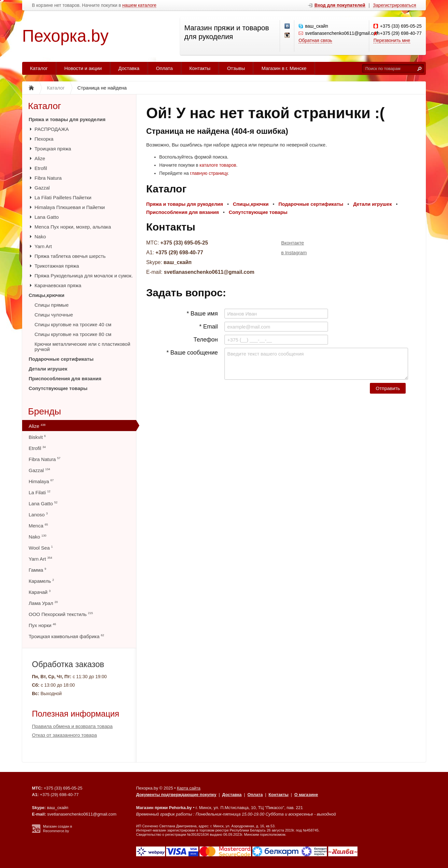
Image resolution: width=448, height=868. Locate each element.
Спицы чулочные (54, 315)
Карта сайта (189, 788)
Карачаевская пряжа (58, 285)
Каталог (39, 68)
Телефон (206, 340)
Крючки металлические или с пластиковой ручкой (82, 347)
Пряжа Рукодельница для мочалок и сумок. (84, 276)
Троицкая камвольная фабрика (66, 636)
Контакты (200, 68)
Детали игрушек (48, 369)
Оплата (164, 68)
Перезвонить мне (392, 40)
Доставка (129, 68)
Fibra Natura (48, 178)
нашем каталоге (140, 5)
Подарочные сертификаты (61, 359)
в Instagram (294, 252)
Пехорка (44, 139)
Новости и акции (83, 68)
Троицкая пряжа (53, 149)
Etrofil (41, 168)
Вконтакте (293, 243)
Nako (40, 237)
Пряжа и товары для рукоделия (67, 119)
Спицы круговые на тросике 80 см (73, 334)
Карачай (40, 592)
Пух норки (42, 625)
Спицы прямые (52, 305)
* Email (209, 327)
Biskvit (37, 437)
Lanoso (38, 515)
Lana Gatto (47, 217)
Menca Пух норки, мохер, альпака (73, 227)
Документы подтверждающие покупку (176, 795)
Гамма (37, 570)
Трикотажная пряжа (57, 266)
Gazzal (42, 188)
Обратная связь (315, 40)
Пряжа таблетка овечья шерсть (70, 256)
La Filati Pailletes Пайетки (63, 197)
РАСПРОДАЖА (52, 129)
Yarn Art (43, 246)
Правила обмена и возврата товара (72, 726)
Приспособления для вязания (65, 378)
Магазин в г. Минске (284, 68)
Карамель (41, 581)
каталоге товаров (218, 165)
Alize (40, 158)
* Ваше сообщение (192, 353)
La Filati (40, 492)
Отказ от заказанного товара (64, 735)
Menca (38, 526)
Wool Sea (41, 548)
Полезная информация (76, 714)
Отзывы (236, 68)
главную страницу (209, 173)
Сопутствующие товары (58, 388)
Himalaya (41, 481)
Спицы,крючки (47, 295)
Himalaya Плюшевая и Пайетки (70, 207)
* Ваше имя (202, 314)
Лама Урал (43, 603)
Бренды (44, 411)
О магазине (306, 795)
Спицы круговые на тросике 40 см (73, 324)
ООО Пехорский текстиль (61, 614)
